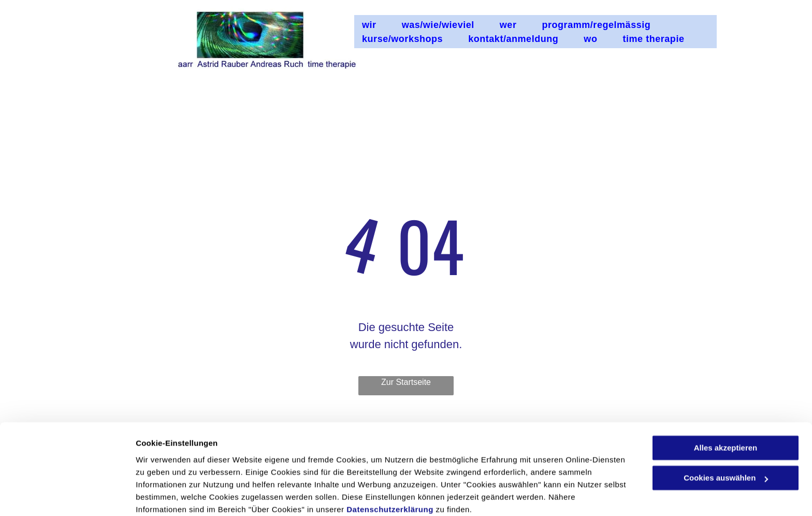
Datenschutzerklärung (390, 467)
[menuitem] (374, 25)
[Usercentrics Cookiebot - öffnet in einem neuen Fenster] (67, 496)
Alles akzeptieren (726, 405)
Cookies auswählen (172, 496)
